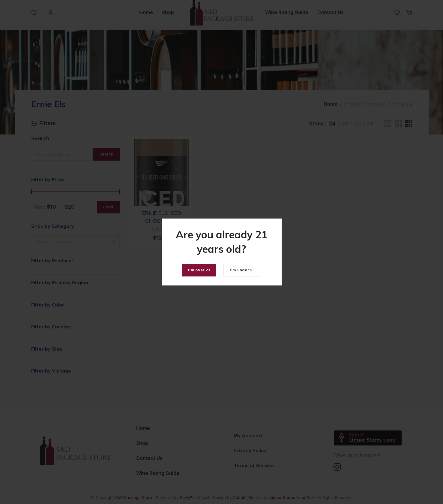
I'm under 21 (242, 270)
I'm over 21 (199, 270)
